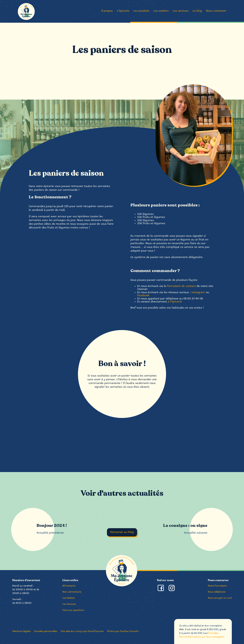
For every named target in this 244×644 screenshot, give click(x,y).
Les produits (141, 11)
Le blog (197, 11)
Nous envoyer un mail (220, 598)
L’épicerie (123, 11)
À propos (107, 11)
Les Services (69, 604)
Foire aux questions (73, 610)
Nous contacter (216, 11)
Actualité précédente (52, 529)
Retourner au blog (122, 532)
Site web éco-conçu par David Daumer (82, 631)
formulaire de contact (181, 286)
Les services (181, 11)
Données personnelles (46, 631)
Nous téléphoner (217, 592)
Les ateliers (161, 11)
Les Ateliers (69, 598)
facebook (143, 295)
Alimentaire (69, 586)
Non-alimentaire (72, 592)
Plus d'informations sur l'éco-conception (202, 637)
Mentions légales (22, 631)
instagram (198, 292)
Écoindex (213, 633)
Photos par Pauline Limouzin (123, 631)
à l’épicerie (175, 302)
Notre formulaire (217, 586)
